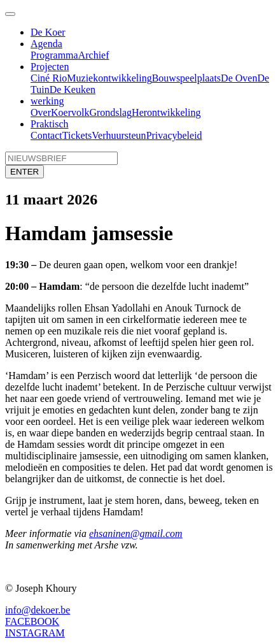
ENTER (24, 172)
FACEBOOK (32, 621)
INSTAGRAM (35, 633)
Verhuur (108, 135)
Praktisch (50, 124)
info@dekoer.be (38, 610)
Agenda (46, 44)
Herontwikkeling (166, 112)
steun (136, 135)
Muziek (82, 78)
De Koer (48, 32)
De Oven (239, 78)
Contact (46, 135)
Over (41, 112)
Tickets (77, 135)
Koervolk (70, 112)
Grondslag (110, 112)
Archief (94, 55)
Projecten (50, 67)
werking (47, 101)
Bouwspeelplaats (186, 78)
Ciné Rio (49, 78)
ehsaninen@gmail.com (136, 533)
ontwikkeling (125, 78)
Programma (54, 55)
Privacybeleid (174, 135)
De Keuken (73, 89)
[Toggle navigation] (10, 14)
